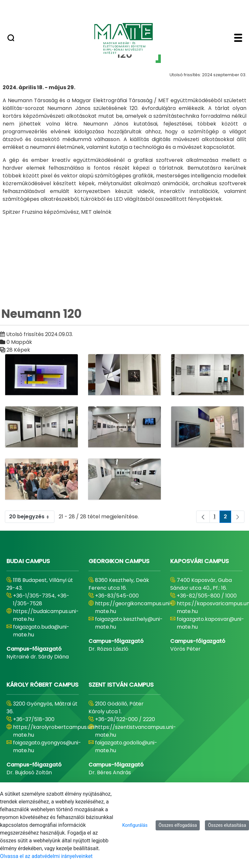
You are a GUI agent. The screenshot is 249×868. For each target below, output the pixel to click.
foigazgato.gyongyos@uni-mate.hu (47, 747)
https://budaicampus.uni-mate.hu (46, 615)
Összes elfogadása (178, 825)
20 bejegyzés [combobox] (32, 517)
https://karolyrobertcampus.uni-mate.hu (55, 731)
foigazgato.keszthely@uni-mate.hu (129, 623)
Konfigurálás (135, 825)
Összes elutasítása (227, 825)
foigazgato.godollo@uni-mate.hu (126, 747)
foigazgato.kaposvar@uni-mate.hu (210, 623)
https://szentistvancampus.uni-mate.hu (136, 731)
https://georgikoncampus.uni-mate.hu (134, 607)
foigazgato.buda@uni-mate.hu (41, 631)
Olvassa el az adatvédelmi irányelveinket (46, 856)
